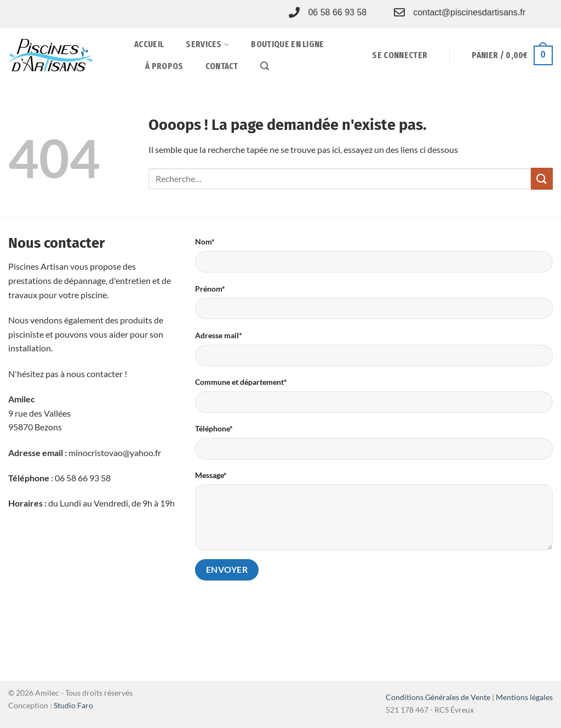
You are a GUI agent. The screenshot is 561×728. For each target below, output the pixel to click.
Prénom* (210, 289)
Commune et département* (241, 382)
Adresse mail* (219, 335)
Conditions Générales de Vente (438, 697)
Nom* (205, 241)
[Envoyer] (542, 178)
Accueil (149, 44)
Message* (211, 475)
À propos (164, 66)
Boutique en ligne (287, 44)
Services (207, 44)
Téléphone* (214, 428)
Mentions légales (524, 697)
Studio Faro (73, 705)
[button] (265, 66)
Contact (222, 66)
